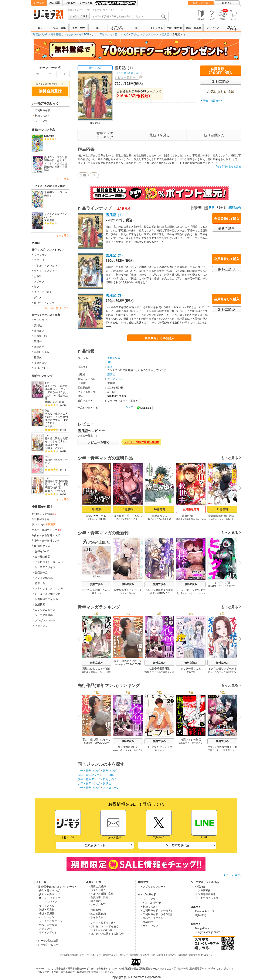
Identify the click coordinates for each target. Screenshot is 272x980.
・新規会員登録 (97, 886)
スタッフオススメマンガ (49, 589)
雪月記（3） (115, 295)
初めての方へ (42, 116)
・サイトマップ (149, 926)
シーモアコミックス (117, 28)
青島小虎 (191, 672)
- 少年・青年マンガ (49, 890)
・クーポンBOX (97, 905)
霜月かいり (40, 331)
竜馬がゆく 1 (159, 516)
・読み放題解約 (97, 914)
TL (136, 28)
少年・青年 (59, 28)
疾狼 (188, 519)
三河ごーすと (214, 750)
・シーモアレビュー (47, 944)
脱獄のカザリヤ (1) (96, 516)
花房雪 (227, 750)
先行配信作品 (42, 557)
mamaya (119, 664)
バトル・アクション (45, 266)
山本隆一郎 (40, 336)
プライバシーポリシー (90, 955)
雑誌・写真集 (194, 28)
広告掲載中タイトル (46, 599)
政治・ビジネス (43, 292)
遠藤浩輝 (49, 220)
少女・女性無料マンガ (47, 535)
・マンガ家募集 (202, 890)
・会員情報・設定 (98, 897)
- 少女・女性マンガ (49, 894)
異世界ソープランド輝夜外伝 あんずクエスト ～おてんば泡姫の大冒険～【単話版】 (56, 164)
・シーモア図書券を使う (102, 923)
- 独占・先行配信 (47, 925)
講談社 (135, 34)
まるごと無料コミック (47, 530)
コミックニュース (45, 610)
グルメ (38, 297)
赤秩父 (120, 519)
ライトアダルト (232, 28)
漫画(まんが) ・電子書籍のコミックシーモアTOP (61, 34)
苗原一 (153, 593)
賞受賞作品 (41, 573)
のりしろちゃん (216, 672)
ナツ (57, 491)
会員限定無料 (191, 509)
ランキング (44, 525)
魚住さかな (231, 672)
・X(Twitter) (199, 915)
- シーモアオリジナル (50, 921)
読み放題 (55, 3)
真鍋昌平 (39, 347)
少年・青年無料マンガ (47, 541)
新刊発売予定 (42, 519)
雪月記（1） (115, 215)
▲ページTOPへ (232, 875)
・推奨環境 (147, 922)
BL (98, 28)
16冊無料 (159, 509)
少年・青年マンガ (102, 34)
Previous (80, 488)
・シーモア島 (148, 899)
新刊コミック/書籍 (44, 514)
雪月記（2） (115, 255)
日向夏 (85, 672)
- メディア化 (45, 929)
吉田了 (49, 491)
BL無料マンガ (42, 546)
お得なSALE (42, 551)
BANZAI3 (163, 593)
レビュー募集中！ (127, 77)
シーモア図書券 (44, 615)
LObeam (132, 593)
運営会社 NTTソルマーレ (201, 955)
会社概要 (64, 955)
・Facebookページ (203, 911)
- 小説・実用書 (46, 913)
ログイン (227, 3)
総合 (40, 28)
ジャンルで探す (79, 16)
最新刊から (235, 208)
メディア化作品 (44, 578)
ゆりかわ (159, 750)
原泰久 (38, 357)
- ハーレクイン (46, 917)
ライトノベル (155, 28)
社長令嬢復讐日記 (159, 669)
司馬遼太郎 (166, 519)
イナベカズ (223, 586)
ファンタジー (42, 255)
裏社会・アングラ (44, 303)
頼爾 (62, 402)
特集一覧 (40, 583)
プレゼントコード (45, 620)
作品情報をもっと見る (228, 166)
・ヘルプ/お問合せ (151, 903)
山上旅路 (121, 73)
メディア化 (213, 28)
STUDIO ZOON (54, 448)
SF (94, 175)
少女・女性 (78, 28)
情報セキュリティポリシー (115, 955)
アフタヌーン (151, 34)
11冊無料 (222, 509)
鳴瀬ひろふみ (42, 352)
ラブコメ (39, 260)
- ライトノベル (46, 906)
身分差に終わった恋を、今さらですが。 (56, 440)
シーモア (39, 3)
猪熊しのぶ (135, 73)
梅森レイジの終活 (191, 740)
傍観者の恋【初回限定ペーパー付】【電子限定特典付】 (56, 484)
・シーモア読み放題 (47, 941)
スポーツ (39, 282)
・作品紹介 (199, 887)
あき (63, 491)
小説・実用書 (174, 28)
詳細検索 (40, 604)
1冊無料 (128, 509)
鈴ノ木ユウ (153, 519)
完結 (83, 175)
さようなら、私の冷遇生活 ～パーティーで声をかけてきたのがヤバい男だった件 (56, 392)
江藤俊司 (180, 519)
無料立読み (96, 584)
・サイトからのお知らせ (102, 930)
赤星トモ (49, 196)
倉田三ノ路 (96, 672)
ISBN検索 (183, 955)
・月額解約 (94, 910)
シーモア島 (86, 3)
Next (238, 488)
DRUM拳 (49, 136)
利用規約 (74, 955)
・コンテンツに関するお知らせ (106, 934)
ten (47, 467)
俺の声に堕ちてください (56, 462)
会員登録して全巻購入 (159, 338)
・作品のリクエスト (152, 918)
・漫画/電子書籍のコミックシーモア (56, 887)
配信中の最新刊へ (213, 101)
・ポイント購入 (97, 890)
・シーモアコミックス (205, 898)
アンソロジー (42, 320)
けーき (190, 593)
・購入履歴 (94, 901)
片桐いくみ (51, 402)
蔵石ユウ (212, 586)
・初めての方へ (149, 907)
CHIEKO (102, 519)
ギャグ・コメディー (45, 271)
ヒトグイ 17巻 (222, 583)
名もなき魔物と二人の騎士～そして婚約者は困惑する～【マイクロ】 (56, 418)
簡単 (209, 208)
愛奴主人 (181, 593)
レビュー (70, 3)
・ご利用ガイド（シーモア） (157, 910)
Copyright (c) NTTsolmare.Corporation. (136, 977)
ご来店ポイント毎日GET (49, 562)
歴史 (37, 287)
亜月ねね (96, 593)
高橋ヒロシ (40, 363)
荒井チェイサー (132, 519)
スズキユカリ (163, 672)
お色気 (38, 276)
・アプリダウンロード (153, 887)
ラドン (123, 593)
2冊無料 (96, 509)
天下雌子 (92, 519)
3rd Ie (195, 519)
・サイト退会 (96, 917)
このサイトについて (167, 955)
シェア (129, 407)
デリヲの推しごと (191, 669)
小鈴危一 (232, 519)
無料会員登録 (201, 3)
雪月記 (166, 34)
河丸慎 (49, 427)
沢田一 (38, 341)
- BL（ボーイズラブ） (50, 898)
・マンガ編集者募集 (204, 894)
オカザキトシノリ (217, 519)
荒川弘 (38, 326)
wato (147, 672)
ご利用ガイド (42, 110)
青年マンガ (121, 34)
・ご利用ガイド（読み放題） (157, 914)
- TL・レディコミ (47, 902)
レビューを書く (98, 442)
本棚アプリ (41, 626)
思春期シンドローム (56, 192)
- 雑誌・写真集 (46, 910)
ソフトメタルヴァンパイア (56, 215)
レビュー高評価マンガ (48, 594)
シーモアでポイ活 (45, 567)
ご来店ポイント (95, 845)
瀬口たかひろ (42, 368)
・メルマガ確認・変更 (101, 894)
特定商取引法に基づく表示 (143, 955)
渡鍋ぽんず (51, 445)
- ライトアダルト (47, 933)
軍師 (110, 367)
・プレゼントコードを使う (103, 926)
